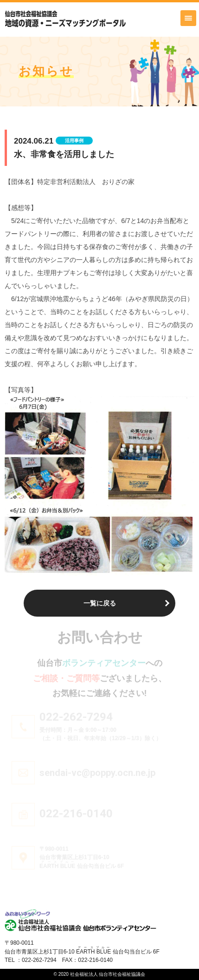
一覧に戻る (100, 603)
